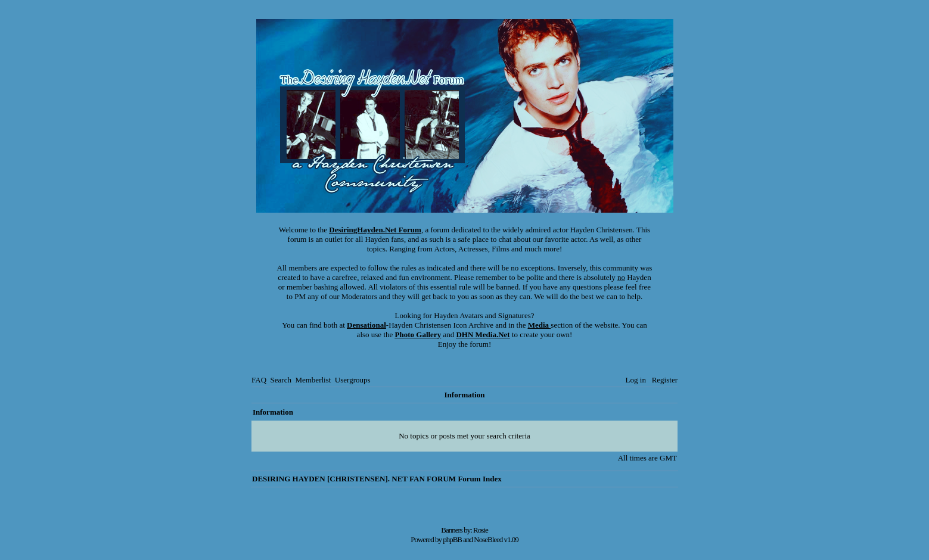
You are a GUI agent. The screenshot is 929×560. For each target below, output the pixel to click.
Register (665, 380)
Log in (636, 380)
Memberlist (313, 380)
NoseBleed (488, 539)
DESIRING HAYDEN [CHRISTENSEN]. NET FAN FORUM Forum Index (377, 479)
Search (281, 380)
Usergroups (353, 380)
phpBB (452, 539)
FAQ (259, 380)
